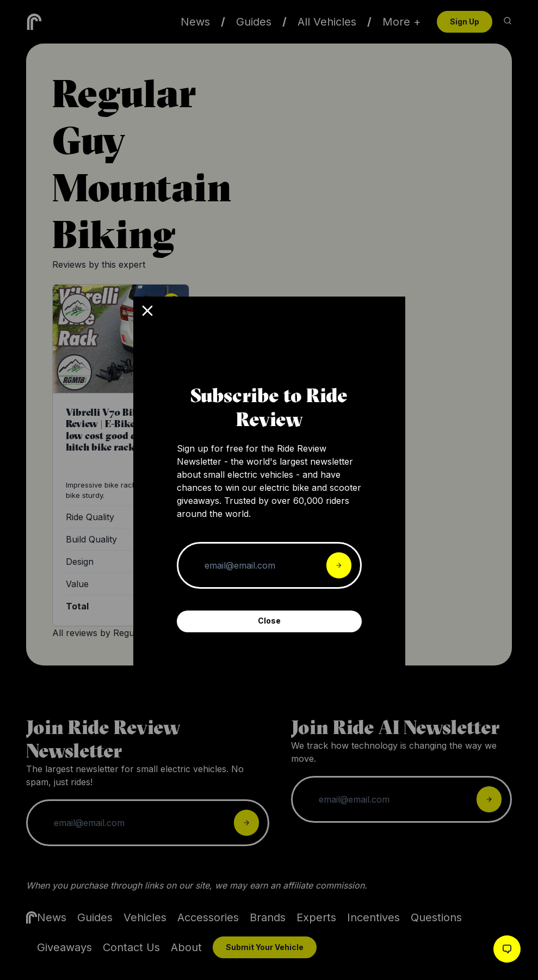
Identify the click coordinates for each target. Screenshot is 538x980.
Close (269, 621)
